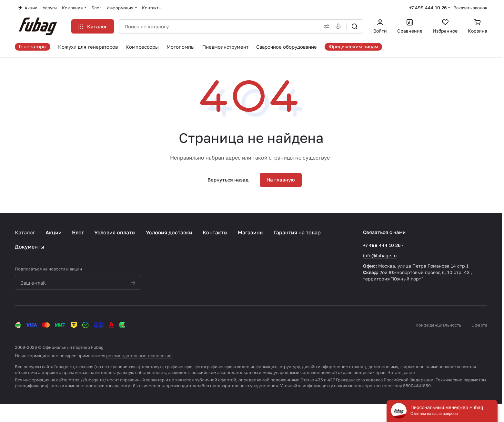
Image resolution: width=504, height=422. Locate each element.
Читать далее (401, 372)
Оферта (479, 325)
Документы (30, 247)
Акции (54, 232)
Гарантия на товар (297, 232)
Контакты (215, 232)
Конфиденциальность (438, 325)
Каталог (25, 232)
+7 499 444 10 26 (428, 8)
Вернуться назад (228, 180)
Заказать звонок (470, 8)
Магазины (251, 232)
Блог (78, 232)
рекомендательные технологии (139, 356)
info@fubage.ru (380, 255)
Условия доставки (169, 232)
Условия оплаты (115, 232)
